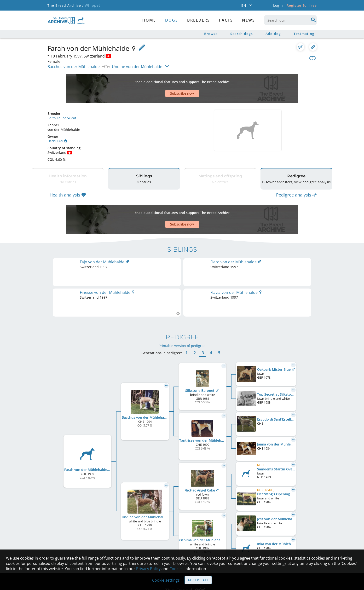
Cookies (176, 569)
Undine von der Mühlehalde (137, 67)
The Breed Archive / (66, 5)
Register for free (302, 5)
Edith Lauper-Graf (62, 101)
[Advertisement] (164, 80)
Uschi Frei (57, 124)
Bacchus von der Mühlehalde (74, 67)
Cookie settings (166, 580)
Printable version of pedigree (182, 293)
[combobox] (290, 20)
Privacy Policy (148, 569)
